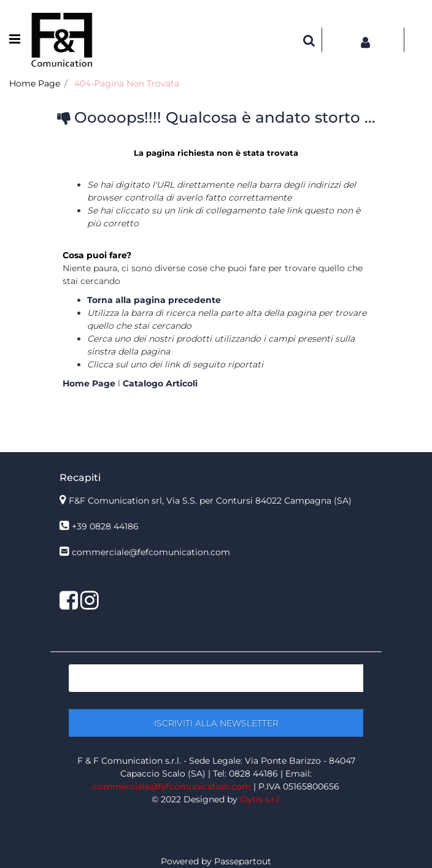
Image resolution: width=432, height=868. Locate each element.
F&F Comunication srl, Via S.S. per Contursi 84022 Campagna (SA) (210, 501)
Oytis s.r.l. (260, 799)
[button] (309, 40)
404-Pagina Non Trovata (127, 83)
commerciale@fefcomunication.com (151, 552)
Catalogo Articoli (160, 383)
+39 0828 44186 (105, 526)
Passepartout (243, 861)
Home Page (35, 83)
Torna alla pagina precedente (154, 300)
